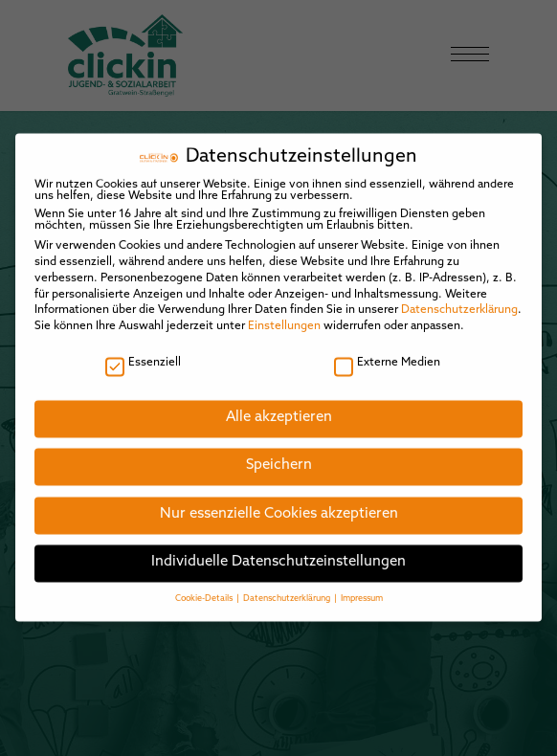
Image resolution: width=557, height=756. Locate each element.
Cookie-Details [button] (205, 585)
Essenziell (143, 349)
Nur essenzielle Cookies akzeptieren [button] (279, 501)
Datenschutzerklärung (459, 298)
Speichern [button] (279, 453)
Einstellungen (284, 313)
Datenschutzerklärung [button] (288, 585)
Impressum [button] (362, 585)
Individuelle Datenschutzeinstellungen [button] (278, 550)
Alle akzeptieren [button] (279, 404)
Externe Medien (387, 349)
